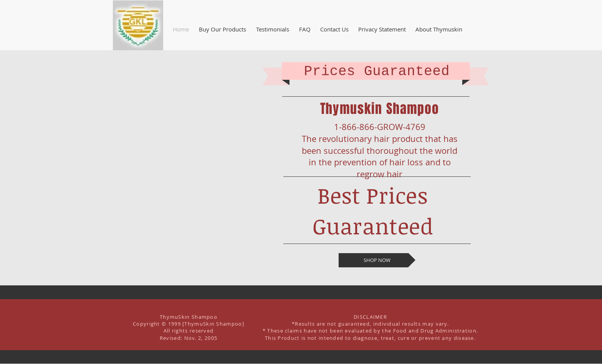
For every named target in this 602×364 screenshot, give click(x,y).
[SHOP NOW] (377, 260)
